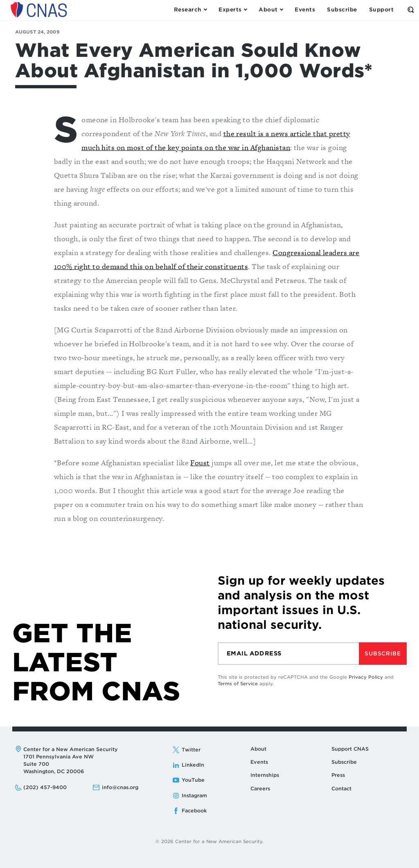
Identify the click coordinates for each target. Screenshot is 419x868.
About (258, 749)
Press (338, 775)
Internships (265, 775)
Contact (341, 788)
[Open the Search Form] (411, 10)
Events (259, 762)
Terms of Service (238, 684)
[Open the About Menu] (271, 10)
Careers (260, 788)
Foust (200, 463)
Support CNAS (350, 749)
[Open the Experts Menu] (233, 10)
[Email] (288, 654)
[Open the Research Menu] (190, 10)
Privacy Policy (366, 677)
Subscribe (383, 654)
